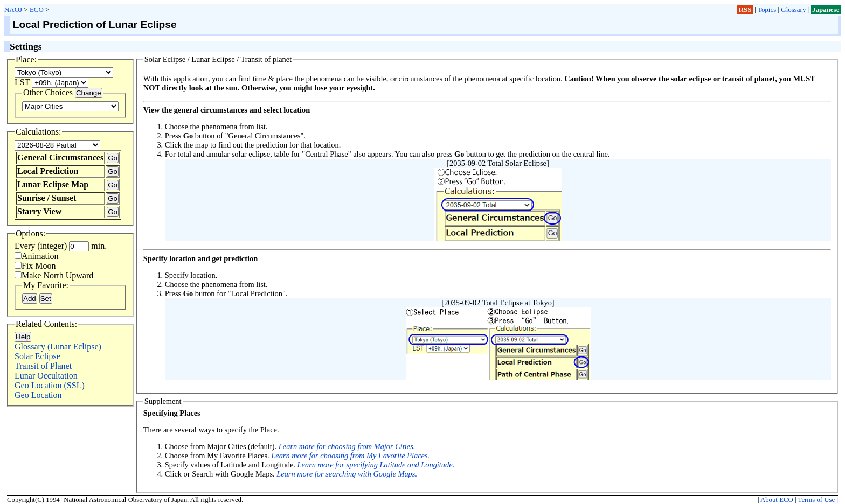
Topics (767, 9)
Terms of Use (816, 500)
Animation (36, 256)
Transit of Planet (43, 366)
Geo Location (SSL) (50, 385)
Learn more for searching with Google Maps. (347, 474)
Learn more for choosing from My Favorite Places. (350, 456)
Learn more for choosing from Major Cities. (347, 446)
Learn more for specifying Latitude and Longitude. (376, 465)
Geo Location (38, 395)
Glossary (793, 9)
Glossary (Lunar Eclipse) (58, 346)
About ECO (777, 500)
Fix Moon (35, 266)
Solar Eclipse (37, 356)
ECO (37, 9)
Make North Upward (54, 275)
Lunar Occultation (46, 376)
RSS (745, 9)
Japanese (826, 9)
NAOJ (13, 9)
